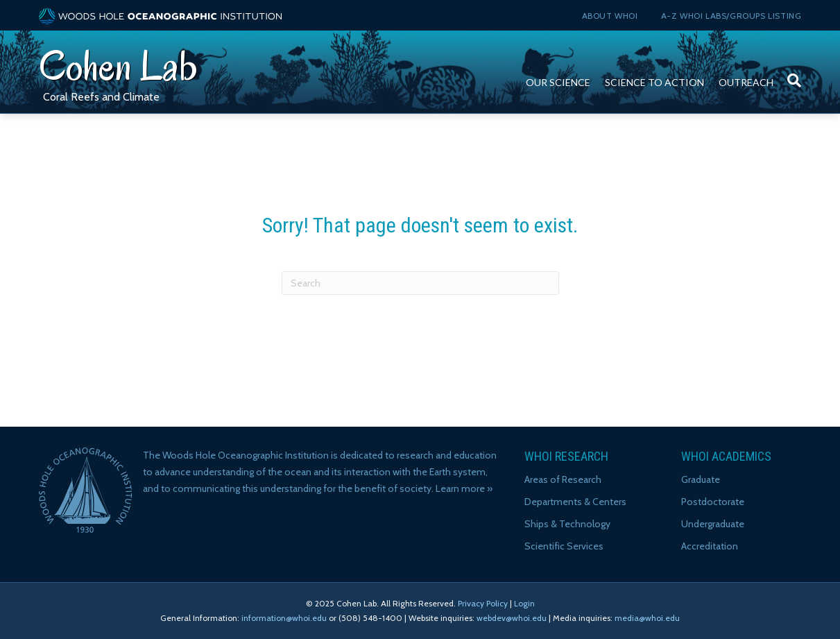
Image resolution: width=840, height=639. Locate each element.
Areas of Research (563, 479)
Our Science (558, 82)
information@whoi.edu (284, 618)
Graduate (701, 479)
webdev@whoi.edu (512, 618)
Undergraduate (713, 524)
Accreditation (710, 546)
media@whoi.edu (647, 618)
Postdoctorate (713, 502)
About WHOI (610, 16)
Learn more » (464, 488)
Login (524, 603)
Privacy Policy (483, 603)
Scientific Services (564, 546)
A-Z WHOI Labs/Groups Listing (731, 16)
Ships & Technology (567, 524)
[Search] (791, 74)
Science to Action (654, 82)
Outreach (746, 82)
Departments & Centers (575, 502)
